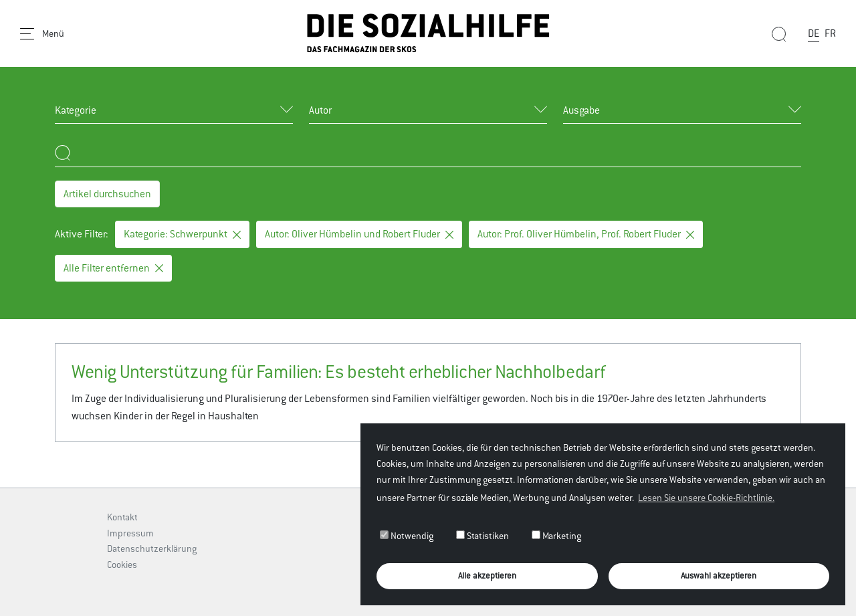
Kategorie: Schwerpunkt (182, 234)
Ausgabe (581, 110)
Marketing (556, 536)
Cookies (122, 564)
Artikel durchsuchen (107, 194)
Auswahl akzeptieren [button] (719, 576)
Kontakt (122, 517)
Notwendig (407, 536)
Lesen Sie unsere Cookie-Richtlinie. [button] (706, 498)
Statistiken (483, 536)
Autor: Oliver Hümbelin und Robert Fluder (359, 234)
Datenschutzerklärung (152, 548)
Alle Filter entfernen (113, 268)
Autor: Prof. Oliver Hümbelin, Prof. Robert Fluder (586, 234)
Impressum (130, 533)
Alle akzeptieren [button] (487, 576)
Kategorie (76, 110)
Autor (320, 110)
